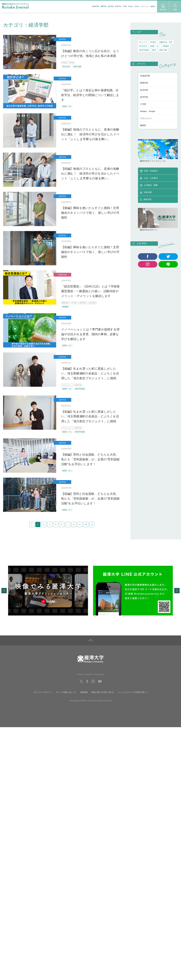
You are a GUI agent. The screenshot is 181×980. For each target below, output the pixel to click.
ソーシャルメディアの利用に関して (133, 696)
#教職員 (65, 307)
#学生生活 (66, 66)
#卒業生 (153, 42)
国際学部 (104, 6)
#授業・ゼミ (67, 106)
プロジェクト (145, 6)
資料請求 (163, 7)
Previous (4, 595)
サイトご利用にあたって (66, 696)
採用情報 (84, 696)
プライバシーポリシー (43, 696)
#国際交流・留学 (166, 42)
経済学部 (111, 6)
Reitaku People (134, 6)
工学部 (124, 6)
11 (112, 526)
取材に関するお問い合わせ (103, 696)
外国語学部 (96, 6)
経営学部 (118, 6)
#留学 (154, 50)
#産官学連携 (80, 389)
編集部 (153, 6)
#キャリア (143, 42)
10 (102, 526)
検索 (175, 7)
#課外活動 (77, 66)
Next (177, 595)
